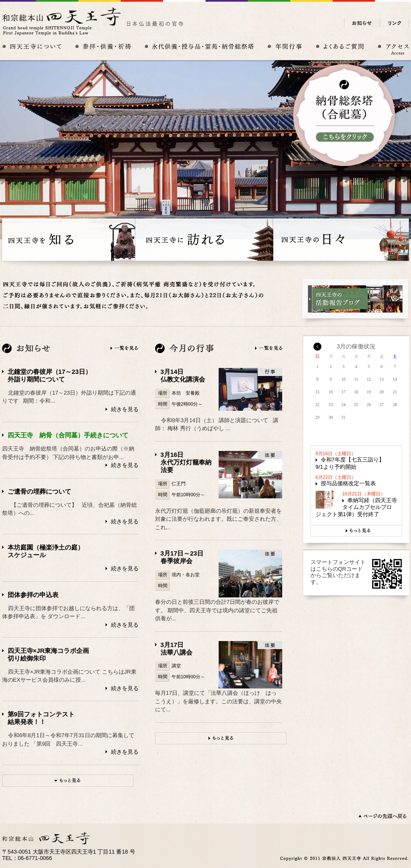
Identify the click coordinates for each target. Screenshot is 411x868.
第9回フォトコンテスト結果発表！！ (41, 718)
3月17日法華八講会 (176, 648)
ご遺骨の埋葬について (39, 491)
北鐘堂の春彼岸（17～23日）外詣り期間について (50, 375)
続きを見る (125, 409)
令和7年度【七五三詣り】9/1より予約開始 (350, 463)
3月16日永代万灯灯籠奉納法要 (186, 462)
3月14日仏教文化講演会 (183, 375)
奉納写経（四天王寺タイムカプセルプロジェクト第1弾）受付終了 (356, 507)
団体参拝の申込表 (33, 595)
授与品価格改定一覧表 (348, 483)
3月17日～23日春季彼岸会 (182, 557)
